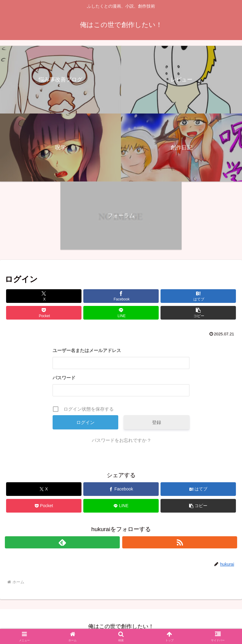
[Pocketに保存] (44, 313)
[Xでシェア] (44, 296)
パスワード (64, 378)
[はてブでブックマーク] (198, 296)
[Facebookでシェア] (121, 296)
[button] (198, 313)
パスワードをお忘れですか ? (121, 440)
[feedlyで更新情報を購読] (62, 542)
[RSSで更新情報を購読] (180, 542)
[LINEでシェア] (121, 313)
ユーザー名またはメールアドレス (87, 350)
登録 (157, 422)
